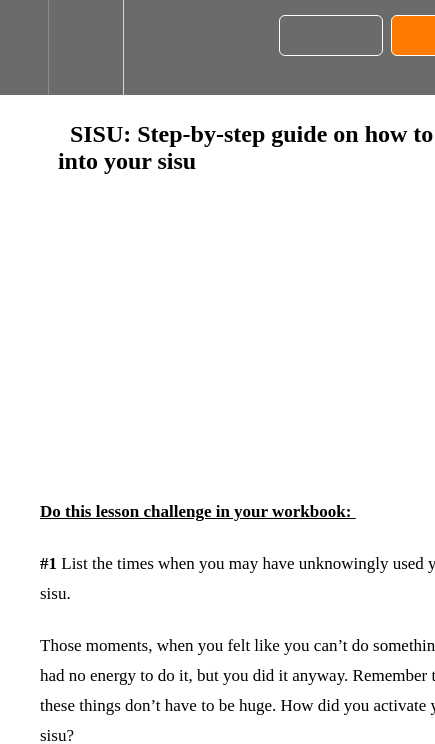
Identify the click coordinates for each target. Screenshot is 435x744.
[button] (24, 47)
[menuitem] (85, 47)
